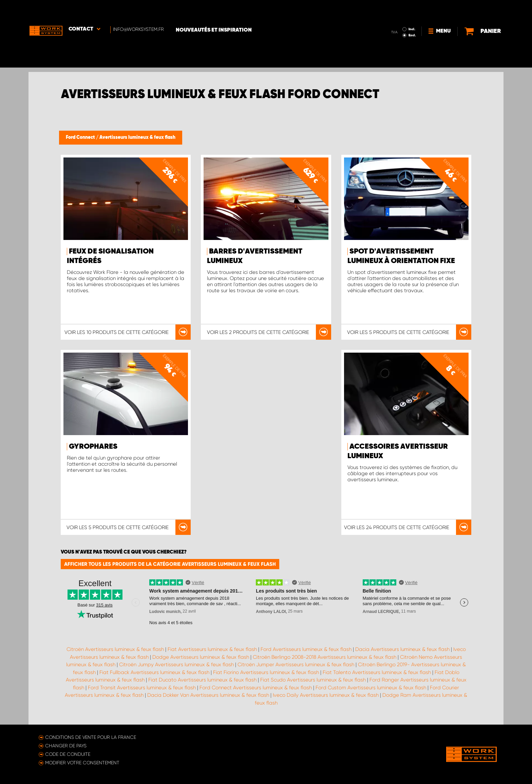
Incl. (398, 10)
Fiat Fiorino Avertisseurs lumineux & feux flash (266, 672)
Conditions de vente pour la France (91, 737)
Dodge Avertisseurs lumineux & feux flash (201, 657)
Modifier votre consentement (82, 763)
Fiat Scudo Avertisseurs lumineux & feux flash (313, 680)
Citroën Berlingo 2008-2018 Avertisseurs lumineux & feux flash (325, 657)
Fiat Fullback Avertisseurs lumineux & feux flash (154, 672)
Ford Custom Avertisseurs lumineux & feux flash (371, 688)
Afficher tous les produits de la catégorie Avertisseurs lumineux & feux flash (170, 564)
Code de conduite (68, 754)
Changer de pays (66, 746)
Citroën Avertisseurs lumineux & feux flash (115, 649)
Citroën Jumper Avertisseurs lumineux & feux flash (296, 665)
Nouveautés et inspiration (216, 11)
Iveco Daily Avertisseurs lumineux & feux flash (326, 695)
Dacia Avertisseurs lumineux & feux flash (402, 649)
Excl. (398, 16)
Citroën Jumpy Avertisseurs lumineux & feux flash (176, 665)
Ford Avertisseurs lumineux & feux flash (306, 649)
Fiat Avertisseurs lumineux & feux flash (212, 649)
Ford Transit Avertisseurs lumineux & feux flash (142, 688)
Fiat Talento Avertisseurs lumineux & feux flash (377, 672)
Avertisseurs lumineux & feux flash (137, 137)
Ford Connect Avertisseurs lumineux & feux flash (256, 688)
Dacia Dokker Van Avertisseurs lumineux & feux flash (208, 695)
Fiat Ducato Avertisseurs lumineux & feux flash (202, 680)
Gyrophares (93, 447)
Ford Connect (81, 137)
